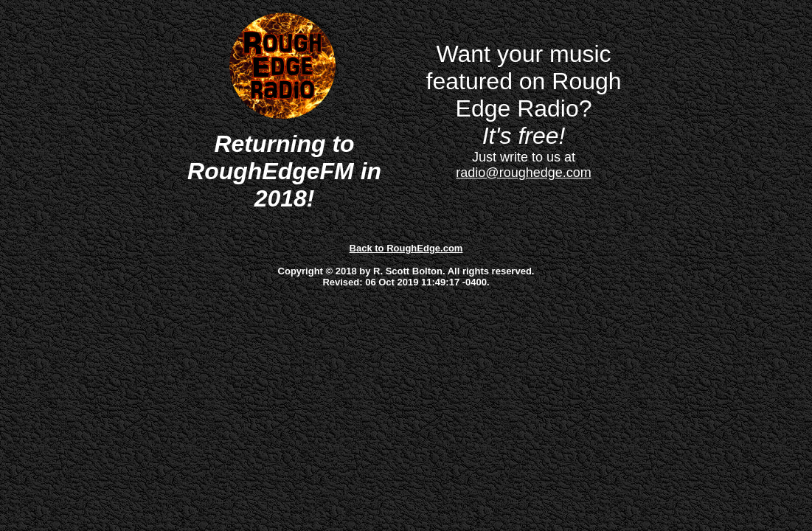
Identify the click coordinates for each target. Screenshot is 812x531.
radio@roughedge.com (523, 173)
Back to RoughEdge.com (406, 248)
